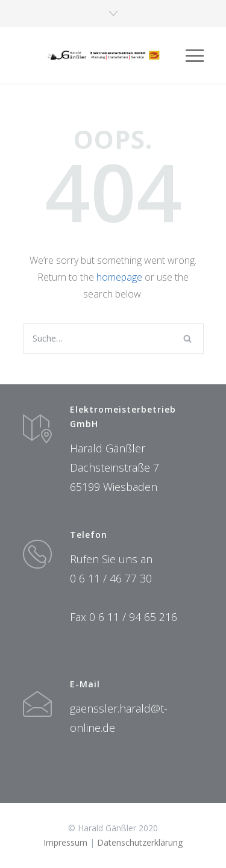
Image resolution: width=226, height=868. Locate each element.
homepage (119, 277)
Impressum (65, 842)
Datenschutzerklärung (140, 842)
